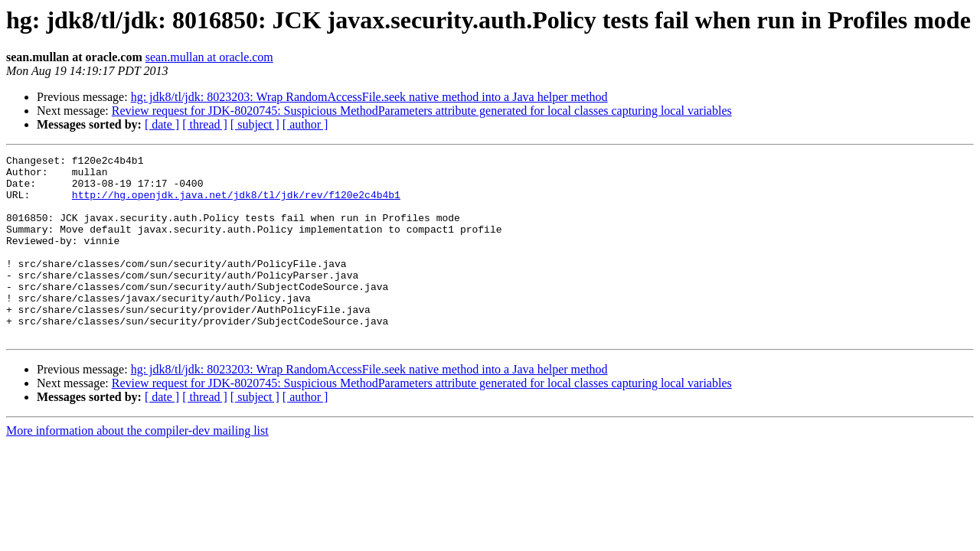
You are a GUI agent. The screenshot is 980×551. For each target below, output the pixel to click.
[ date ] (162, 124)
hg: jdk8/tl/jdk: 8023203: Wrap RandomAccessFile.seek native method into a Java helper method (369, 97)
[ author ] (305, 124)
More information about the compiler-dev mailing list (137, 467)
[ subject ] (255, 124)
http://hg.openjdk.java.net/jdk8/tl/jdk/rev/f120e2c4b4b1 (236, 204)
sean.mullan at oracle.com (209, 57)
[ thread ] (205, 124)
